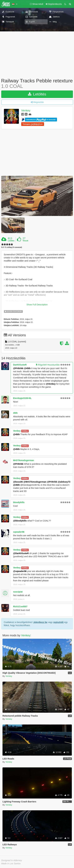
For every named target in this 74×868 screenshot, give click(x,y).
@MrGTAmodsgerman (35, 482)
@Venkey (51, 384)
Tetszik (25, 241)
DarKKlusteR (20, 365)
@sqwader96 (20, 571)
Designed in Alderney (12, 860)
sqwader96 (19, 532)
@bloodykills (20, 521)
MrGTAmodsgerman (24, 460)
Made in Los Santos (11, 863)
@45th (27, 368)
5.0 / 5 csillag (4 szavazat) (12, 247)
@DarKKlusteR (21, 553)
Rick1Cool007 (20, 606)
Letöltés (37, 94)
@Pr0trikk (18, 368)
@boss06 (18, 482)
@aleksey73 (64, 482)
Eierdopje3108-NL (22, 398)
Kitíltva (25, 431)
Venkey (26, 111)
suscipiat (18, 592)
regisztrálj (58, 622)
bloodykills (19, 502)
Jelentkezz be (40, 622)
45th (15, 413)
